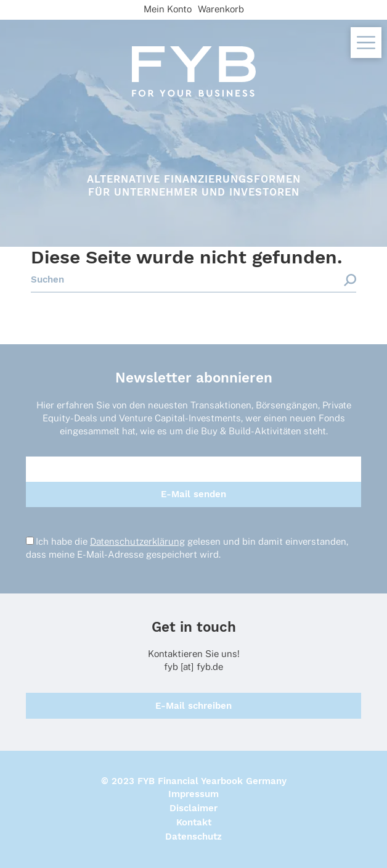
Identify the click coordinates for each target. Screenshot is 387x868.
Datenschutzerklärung (137, 541)
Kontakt (194, 822)
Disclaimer (193, 808)
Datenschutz (193, 837)
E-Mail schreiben (193, 706)
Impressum (193, 794)
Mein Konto (168, 9)
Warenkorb (221, 9)
